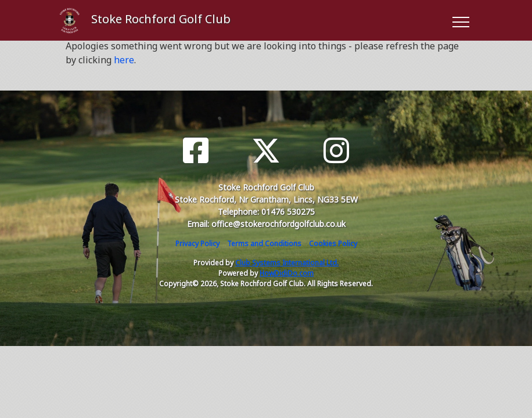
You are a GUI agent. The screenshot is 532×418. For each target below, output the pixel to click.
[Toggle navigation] (460, 20)
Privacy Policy (197, 244)
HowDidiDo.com (287, 273)
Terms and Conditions (264, 244)
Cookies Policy (333, 244)
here (124, 60)
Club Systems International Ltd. (287, 263)
